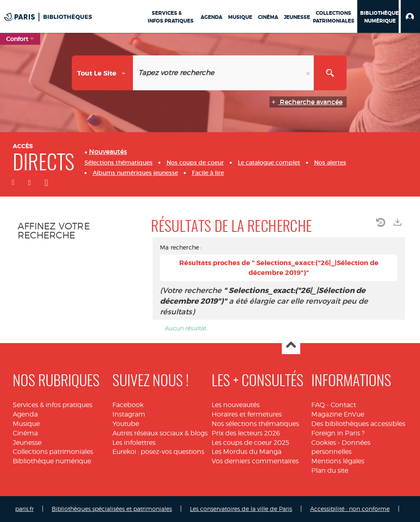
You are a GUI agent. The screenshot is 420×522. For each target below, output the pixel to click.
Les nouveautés (236, 405)
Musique (26, 424)
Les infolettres (134, 443)
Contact (343, 405)
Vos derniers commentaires (255, 461)
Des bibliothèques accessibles (358, 424)
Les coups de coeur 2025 (250, 443)
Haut (291, 345)
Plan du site (330, 470)
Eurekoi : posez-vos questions (158, 452)
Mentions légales (338, 461)
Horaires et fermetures (247, 414)
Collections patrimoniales (53, 452)
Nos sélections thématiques (255, 424)
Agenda (25, 414)
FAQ (318, 405)
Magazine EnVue (338, 414)
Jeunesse (27, 443)
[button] (410, 16)
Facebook (128, 405)
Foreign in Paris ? (338, 433)
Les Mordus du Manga (247, 452)
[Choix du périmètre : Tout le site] (103, 73)
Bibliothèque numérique (52, 461)
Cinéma (25, 433)
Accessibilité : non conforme (350, 509)
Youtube (126, 424)
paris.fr (24, 509)
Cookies (324, 443)
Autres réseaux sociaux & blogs (160, 433)
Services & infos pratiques (52, 405)
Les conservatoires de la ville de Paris (241, 509)
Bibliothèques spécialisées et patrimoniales (112, 509)
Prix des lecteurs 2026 (246, 433)
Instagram (129, 414)
